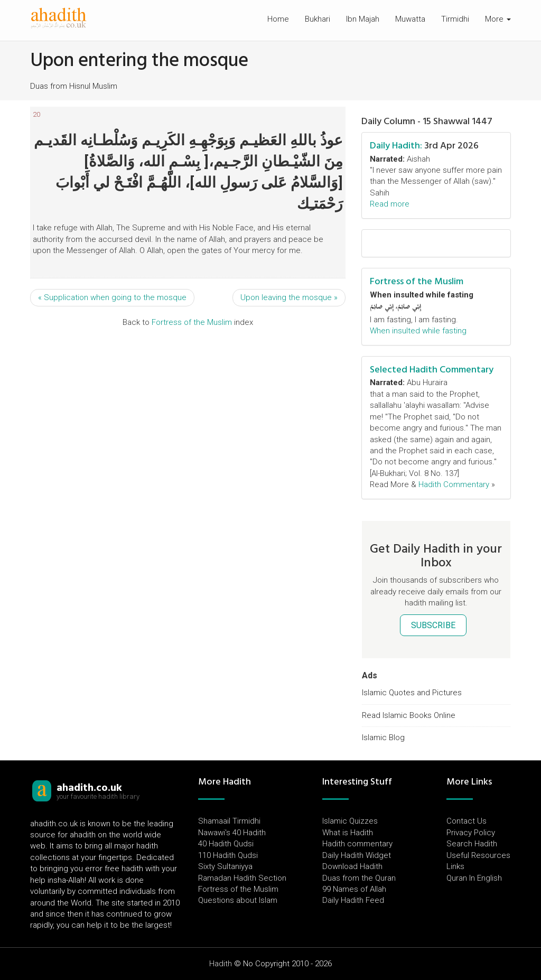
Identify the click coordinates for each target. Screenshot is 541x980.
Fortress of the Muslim (192, 322)
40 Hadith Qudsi (226, 844)
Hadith (221, 964)
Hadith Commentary (454, 484)
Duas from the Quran (359, 878)
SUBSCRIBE (433, 625)
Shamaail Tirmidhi (229, 821)
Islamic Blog (383, 738)
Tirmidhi (455, 19)
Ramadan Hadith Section (242, 878)
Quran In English (474, 878)
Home (278, 19)
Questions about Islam (238, 900)
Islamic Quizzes (350, 821)
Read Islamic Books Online (409, 715)
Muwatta (410, 19)
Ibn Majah (363, 19)
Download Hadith (352, 866)
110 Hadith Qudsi (228, 855)
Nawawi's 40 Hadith (232, 833)
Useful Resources (478, 855)
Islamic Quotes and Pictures (412, 693)
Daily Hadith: (396, 146)
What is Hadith (348, 833)
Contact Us (467, 821)
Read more (390, 204)
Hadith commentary (357, 844)
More (498, 19)
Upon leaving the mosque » (289, 297)
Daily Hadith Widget (357, 855)
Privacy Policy (471, 833)
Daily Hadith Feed (353, 900)
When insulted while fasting (418, 331)
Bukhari (318, 19)
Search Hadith (472, 844)
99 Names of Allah (354, 889)
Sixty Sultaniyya (225, 866)
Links (455, 866)
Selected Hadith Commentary (432, 370)
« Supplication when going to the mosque (112, 297)
